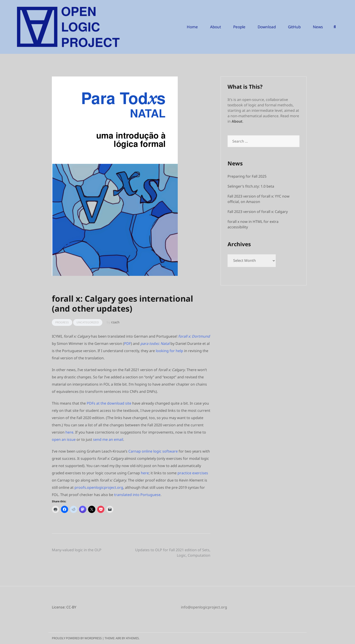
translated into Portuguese (137, 495)
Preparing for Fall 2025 (247, 176)
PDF (127, 343)
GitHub (294, 27)
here (69, 432)
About (216, 27)
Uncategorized (88, 322)
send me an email (108, 439)
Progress (62, 322)
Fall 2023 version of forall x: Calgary (258, 212)
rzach (115, 322)
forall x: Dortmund (194, 336)
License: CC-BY (64, 607)
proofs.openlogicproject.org (99, 487)
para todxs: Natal (155, 343)
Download (267, 27)
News (318, 27)
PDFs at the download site (109, 403)
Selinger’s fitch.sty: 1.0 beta (251, 186)
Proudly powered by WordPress (77, 638)
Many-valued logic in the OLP (77, 550)
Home (192, 27)
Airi (118, 638)
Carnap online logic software (153, 451)
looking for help (169, 351)
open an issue (64, 439)
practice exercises (193, 473)
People (239, 27)
